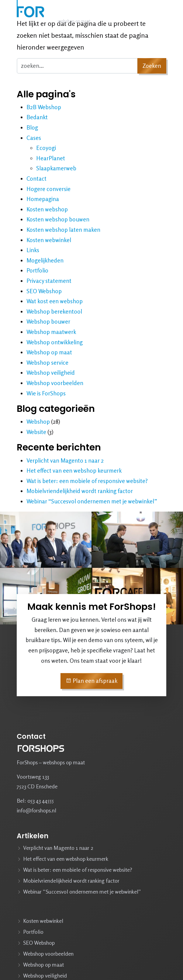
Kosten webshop (47, 209)
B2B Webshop (44, 107)
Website (36, 432)
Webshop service (47, 363)
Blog (32, 127)
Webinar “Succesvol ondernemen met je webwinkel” (92, 501)
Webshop (38, 422)
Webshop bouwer (48, 321)
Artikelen (33, 836)
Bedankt (37, 117)
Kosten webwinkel (49, 240)
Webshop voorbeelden (55, 383)
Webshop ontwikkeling (55, 342)
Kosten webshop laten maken (63, 230)
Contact (36, 179)
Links (33, 250)
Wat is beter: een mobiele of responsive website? (87, 481)
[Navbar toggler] (159, 14)
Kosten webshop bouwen (58, 219)
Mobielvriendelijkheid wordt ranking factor (80, 491)
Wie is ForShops (46, 393)
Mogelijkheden (45, 260)
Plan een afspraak (91, 681)
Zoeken (152, 66)
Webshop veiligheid (51, 373)
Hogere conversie (48, 189)
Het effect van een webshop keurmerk (74, 471)
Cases (34, 138)
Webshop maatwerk (51, 332)
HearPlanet (51, 158)
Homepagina (43, 199)
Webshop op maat (49, 352)
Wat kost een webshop (55, 301)
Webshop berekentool (54, 311)
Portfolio (37, 270)
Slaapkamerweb (56, 168)
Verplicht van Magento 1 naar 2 (65, 460)
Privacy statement (49, 281)
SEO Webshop (44, 291)
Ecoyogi (46, 148)
